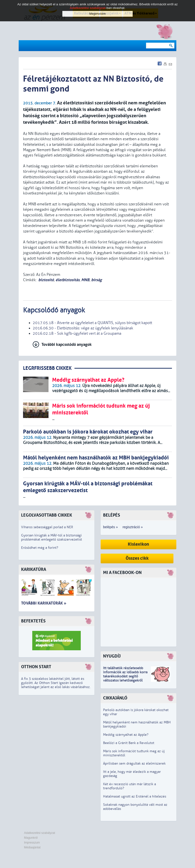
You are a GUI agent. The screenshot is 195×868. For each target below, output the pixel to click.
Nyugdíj (112, 656)
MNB (85, 280)
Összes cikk (137, 558)
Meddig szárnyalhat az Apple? (126, 735)
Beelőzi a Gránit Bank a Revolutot (129, 743)
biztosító (46, 280)
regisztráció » (133, 527)
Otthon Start (36, 667)
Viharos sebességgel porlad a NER (47, 527)
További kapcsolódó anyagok (67, 345)
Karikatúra (34, 570)
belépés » (110, 527)
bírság (97, 280)
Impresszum (32, 843)
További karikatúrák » (44, 603)
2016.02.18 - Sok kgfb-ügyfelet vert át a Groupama (77, 333)
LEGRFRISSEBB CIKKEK (47, 368)
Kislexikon (138, 544)
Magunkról (31, 838)
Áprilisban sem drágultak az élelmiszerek (134, 763)
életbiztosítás (68, 280)
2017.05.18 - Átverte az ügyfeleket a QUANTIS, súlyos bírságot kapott (92, 323)
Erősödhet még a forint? (40, 548)
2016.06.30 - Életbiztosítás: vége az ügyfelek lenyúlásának (83, 328)
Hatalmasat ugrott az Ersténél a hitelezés (135, 796)
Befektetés (33, 621)
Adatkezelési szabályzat (40, 833)
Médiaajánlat (32, 847)
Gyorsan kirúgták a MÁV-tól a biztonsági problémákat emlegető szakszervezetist (52, 537)
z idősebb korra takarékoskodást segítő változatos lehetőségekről (125, 676)
